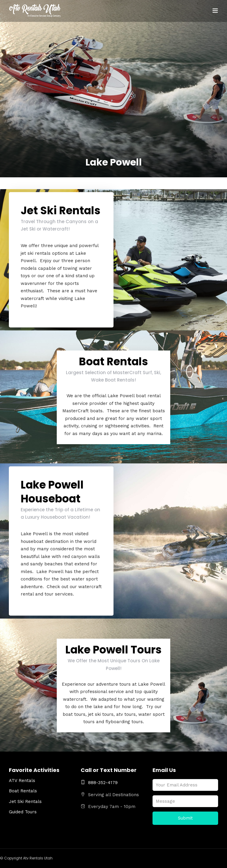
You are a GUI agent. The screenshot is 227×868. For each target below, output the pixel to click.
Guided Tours (23, 812)
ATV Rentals (22, 781)
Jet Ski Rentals (25, 802)
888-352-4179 (99, 783)
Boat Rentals (23, 791)
